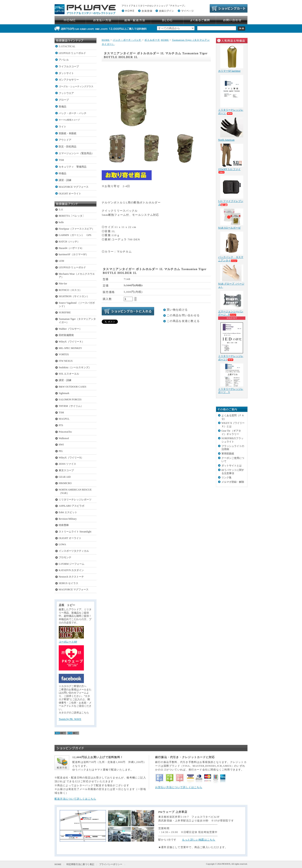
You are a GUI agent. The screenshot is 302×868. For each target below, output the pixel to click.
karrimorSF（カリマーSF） (74, 254)
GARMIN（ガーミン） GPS (75, 235)
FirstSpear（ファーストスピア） (77, 229)
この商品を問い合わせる (183, 315)
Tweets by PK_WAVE (70, 719)
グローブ (64, 100)
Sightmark (64, 393)
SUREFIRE (65, 312)
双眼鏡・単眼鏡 (68, 133)
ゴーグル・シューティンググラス (76, 86)
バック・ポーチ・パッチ (73, 113)
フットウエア (66, 93)
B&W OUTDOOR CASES (72, 387)
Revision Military (68, 519)
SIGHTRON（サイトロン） (74, 296)
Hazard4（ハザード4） (71, 248)
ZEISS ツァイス (67, 464)
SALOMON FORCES (70, 400)
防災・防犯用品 (68, 147)
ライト (62, 127)
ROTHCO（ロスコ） (70, 290)
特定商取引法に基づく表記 (80, 864)
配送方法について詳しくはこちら (75, 799)
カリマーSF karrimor (229, 71)
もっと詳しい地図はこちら (199, 840)
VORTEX (64, 354)
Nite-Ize (63, 284)
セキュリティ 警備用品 (73, 167)
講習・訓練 (65, 180)
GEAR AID (65, 477)
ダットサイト (66, 73)
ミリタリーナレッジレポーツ (75, 500)
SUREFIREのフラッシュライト (232, 440)
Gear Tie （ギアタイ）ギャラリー (231, 432)
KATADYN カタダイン (71, 570)
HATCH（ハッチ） (69, 242)
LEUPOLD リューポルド (72, 53)
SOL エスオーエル (69, 374)
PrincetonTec (65, 432)
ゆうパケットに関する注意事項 (233, 472)
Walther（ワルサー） (70, 329)
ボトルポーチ (152, 40)
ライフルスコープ (69, 66)
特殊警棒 (64, 525)
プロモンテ (65, 557)
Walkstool (64, 438)
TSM (61, 160)
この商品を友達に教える (183, 321)
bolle (61, 222)
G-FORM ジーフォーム (72, 564)
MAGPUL (64, 419)
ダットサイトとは (232, 466)
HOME (106, 40)
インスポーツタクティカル (74, 551)
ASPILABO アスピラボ (72, 506)
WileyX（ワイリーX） (71, 458)
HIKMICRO (65, 483)
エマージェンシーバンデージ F (231, 313)
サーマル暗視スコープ (69, 120)
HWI (61, 445)
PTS (61, 425)
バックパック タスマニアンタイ (231, 259)
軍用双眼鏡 (228, 454)
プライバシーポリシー (111, 864)
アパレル (64, 60)
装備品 (62, 107)
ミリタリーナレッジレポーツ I (231, 358)
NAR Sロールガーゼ (229, 228)
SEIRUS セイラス (68, 583)
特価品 (62, 173)
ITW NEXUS (66, 361)
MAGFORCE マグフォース (74, 187)
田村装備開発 (66, 335)
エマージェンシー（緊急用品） (76, 153)
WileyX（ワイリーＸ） (72, 342)
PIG (61, 451)
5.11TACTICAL (67, 46)
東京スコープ (66, 470)
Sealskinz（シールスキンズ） (75, 367)
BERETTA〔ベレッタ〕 (72, 216)
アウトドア (65, 140)
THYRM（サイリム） (71, 406)
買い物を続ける (177, 310)
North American (226, 140)
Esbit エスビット (68, 512)
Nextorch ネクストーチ (71, 577)
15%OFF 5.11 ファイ (229, 171)
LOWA (62, 544)
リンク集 (226, 478)
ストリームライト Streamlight (75, 532)
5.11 (61, 210)
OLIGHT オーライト (70, 194)
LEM (61, 261)
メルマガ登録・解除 (233, 482)
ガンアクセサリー (69, 80)
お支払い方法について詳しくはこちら (179, 787)
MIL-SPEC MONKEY (70, 348)
